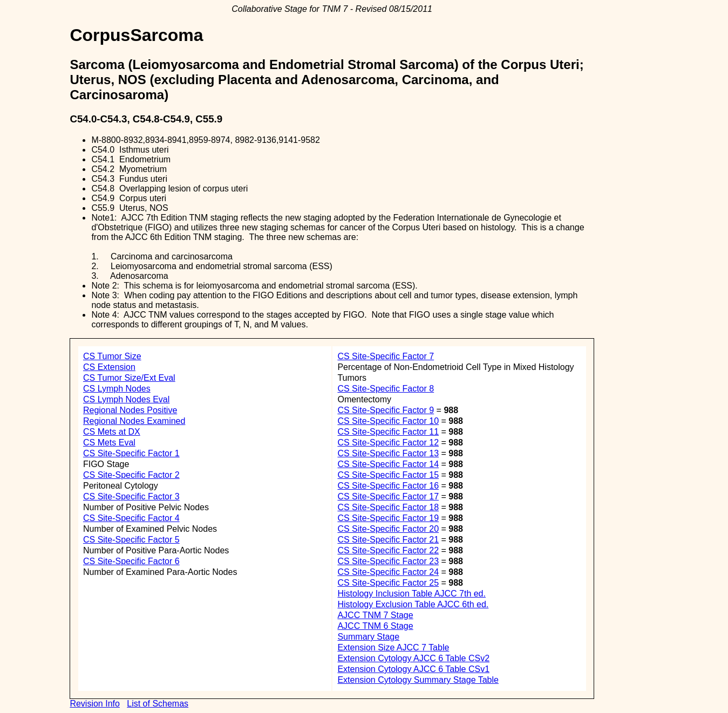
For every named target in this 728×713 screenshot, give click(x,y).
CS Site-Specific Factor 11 (388, 432)
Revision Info (95, 704)
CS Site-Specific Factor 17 (388, 496)
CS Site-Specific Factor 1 (131, 453)
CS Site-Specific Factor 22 (388, 550)
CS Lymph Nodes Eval (126, 399)
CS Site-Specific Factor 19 (388, 518)
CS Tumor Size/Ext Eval (129, 378)
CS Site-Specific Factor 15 (388, 475)
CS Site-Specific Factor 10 (388, 421)
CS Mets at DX (112, 432)
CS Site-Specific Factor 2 (131, 475)
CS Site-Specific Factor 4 (131, 518)
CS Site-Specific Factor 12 (388, 443)
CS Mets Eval (109, 443)
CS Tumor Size (112, 356)
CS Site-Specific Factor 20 (388, 529)
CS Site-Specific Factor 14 (388, 464)
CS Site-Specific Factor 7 (386, 356)
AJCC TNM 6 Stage (375, 626)
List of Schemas (158, 704)
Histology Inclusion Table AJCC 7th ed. (411, 594)
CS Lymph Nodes (117, 389)
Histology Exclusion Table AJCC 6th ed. (413, 604)
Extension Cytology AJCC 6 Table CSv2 (413, 658)
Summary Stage (368, 637)
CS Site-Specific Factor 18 (388, 507)
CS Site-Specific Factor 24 (388, 572)
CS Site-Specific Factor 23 (388, 561)
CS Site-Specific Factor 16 (388, 486)
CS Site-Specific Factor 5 (131, 540)
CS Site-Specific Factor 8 (386, 389)
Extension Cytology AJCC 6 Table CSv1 (413, 669)
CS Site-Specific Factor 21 (388, 540)
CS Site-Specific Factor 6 (131, 561)
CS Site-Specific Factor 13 (388, 453)
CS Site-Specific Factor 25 (388, 583)
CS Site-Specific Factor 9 (386, 410)
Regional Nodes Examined (134, 421)
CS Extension (109, 367)
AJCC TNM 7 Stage (375, 615)
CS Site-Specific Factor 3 (131, 496)
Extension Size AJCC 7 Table (393, 647)
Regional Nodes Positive (130, 410)
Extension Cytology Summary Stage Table (418, 680)
